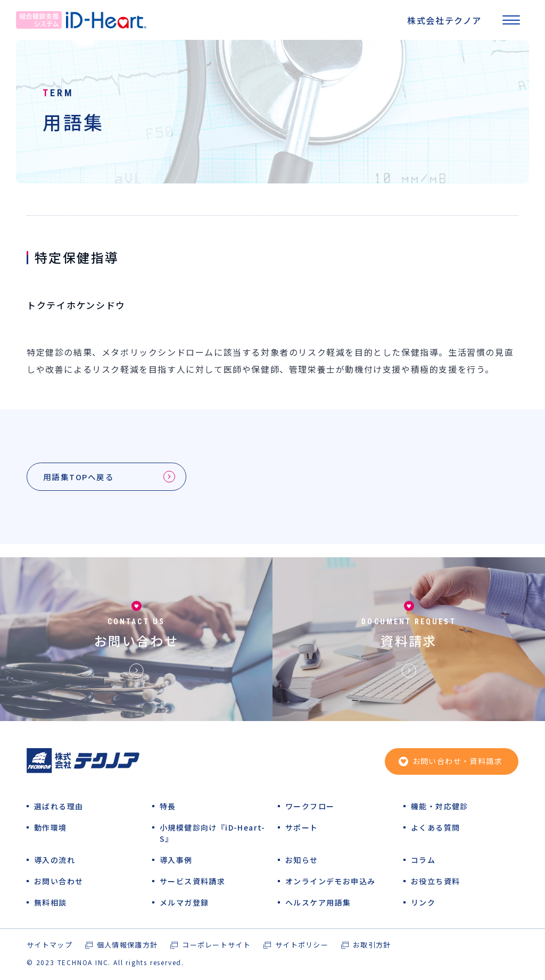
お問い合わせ (136, 642)
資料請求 (409, 642)
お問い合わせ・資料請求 (457, 762)
